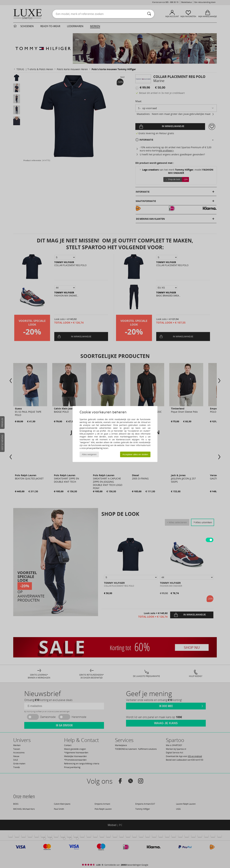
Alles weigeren (89, 454)
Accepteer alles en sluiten (135, 454)
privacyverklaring (94, 448)
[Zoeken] (149, 14)
